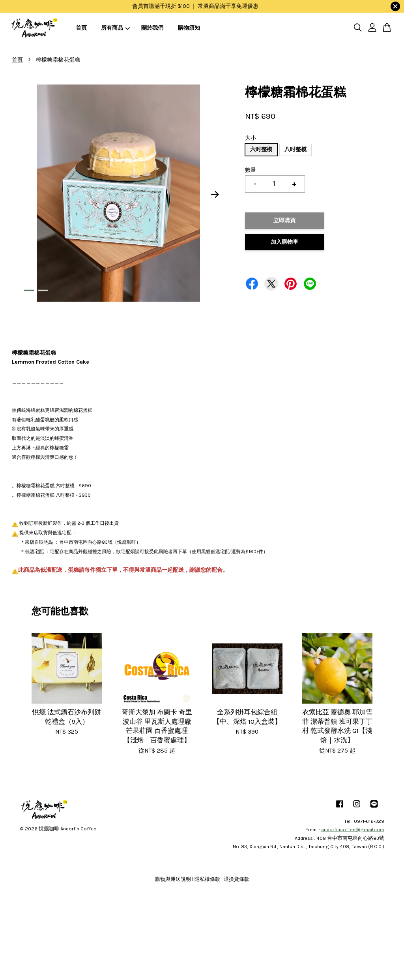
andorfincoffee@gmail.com (353, 829)
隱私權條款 (207, 879)
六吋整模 (261, 149)
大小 (251, 138)
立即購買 (284, 221)
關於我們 (152, 28)
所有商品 (115, 28)
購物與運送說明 (173, 879)
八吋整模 (296, 149)
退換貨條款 (237, 879)
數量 (251, 170)
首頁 (81, 28)
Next (215, 195)
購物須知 (189, 28)
